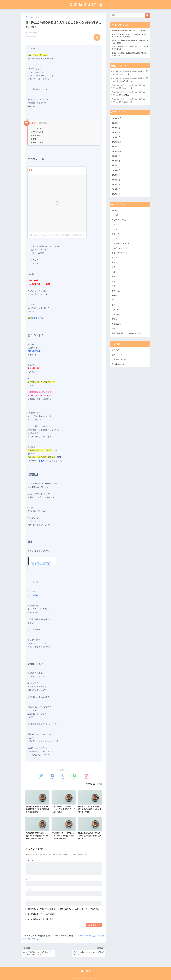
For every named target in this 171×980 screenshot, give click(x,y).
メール (29, 888)
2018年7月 (116, 170)
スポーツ (115, 240)
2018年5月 (116, 179)
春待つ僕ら (116, 299)
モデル (115, 269)
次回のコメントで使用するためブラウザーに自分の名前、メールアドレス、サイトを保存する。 (64, 908)
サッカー (115, 230)
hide (43, 120)
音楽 (114, 337)
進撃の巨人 (116, 333)
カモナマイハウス (119, 225)
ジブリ (115, 235)
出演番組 (35, 133)
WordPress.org (118, 374)
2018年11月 (117, 150)
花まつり (115, 318)
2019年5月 (116, 126)
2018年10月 (117, 155)
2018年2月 (116, 194)
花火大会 (115, 323)
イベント (115, 220)
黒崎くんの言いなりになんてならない (127, 342)
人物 (114, 274)
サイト (28, 898)
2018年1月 (116, 199)
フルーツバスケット (120, 260)
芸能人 (115, 328)
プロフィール (37, 126)
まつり (115, 264)
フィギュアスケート (120, 255)
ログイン (115, 359)
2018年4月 (116, 184)
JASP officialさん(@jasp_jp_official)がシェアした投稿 (47, 233)
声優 (114, 284)
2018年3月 (116, 189)
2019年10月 (117, 121)
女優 (114, 289)
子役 (114, 294)
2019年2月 (116, 136)
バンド (115, 245)
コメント (29, 859)
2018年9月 (116, 160)
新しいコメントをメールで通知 (41, 913)
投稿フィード (117, 364)
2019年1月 (116, 140)
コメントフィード (119, 369)
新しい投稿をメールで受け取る (41, 918)
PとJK (114, 216)
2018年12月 (117, 145)
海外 (114, 313)
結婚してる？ (37, 140)
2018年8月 (116, 165)
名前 (28, 878)
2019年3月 (116, 131)
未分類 (99, 782)
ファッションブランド (121, 250)
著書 (34, 137)
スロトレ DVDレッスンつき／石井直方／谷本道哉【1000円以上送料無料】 (42, 561)
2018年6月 (116, 175)
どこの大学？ (37, 130)
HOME (86, 971)
